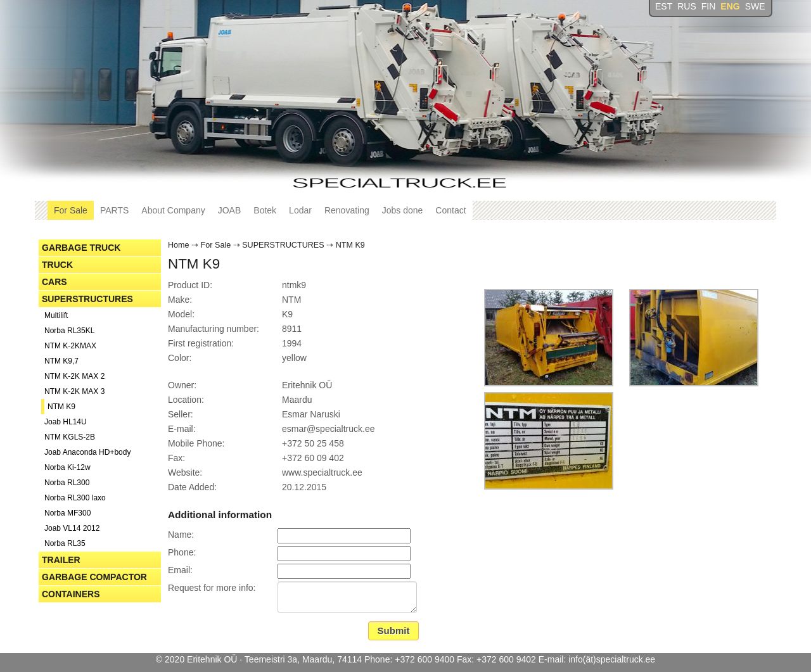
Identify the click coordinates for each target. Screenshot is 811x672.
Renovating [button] (347, 210)
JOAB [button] (230, 210)
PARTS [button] (114, 210)
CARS (54, 282)
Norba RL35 (65, 543)
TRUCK (57, 265)
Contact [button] (450, 210)
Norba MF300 (67, 513)
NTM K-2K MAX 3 (74, 391)
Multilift (56, 315)
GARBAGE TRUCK (81, 248)
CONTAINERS (71, 594)
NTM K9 (61, 407)
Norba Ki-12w (67, 467)
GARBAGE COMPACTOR (94, 577)
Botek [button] (265, 210)
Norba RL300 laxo (75, 498)
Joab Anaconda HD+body (87, 452)
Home (179, 245)
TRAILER (61, 560)
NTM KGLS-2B (70, 437)
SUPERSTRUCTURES (87, 299)
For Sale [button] (71, 210)
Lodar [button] (300, 210)
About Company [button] (173, 210)
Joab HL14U (66, 422)
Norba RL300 (67, 483)
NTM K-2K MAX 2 (74, 376)
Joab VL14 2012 (72, 528)
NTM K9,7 (61, 361)
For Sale (216, 245)
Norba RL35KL (69, 331)
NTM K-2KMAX (70, 346)
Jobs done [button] (403, 210)
